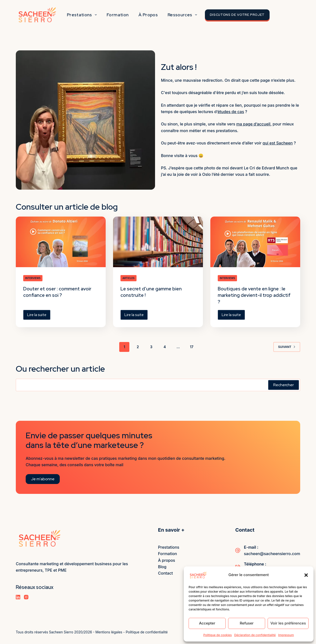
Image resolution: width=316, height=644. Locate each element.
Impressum (286, 635)
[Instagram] (26, 597)
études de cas (231, 112)
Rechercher (284, 385)
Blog (162, 566)
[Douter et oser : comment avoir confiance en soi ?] (61, 242)
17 (192, 347)
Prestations (83, 15)
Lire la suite (39, 316)
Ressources (183, 15)
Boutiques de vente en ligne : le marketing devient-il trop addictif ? (253, 295)
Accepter (207, 623)
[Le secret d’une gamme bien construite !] (158, 242)
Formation (118, 15)
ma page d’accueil (253, 124)
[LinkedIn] (18, 597)
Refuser (247, 623)
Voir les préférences (288, 623)
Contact (165, 573)
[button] (306, 575)
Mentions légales (109, 632)
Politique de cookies (218, 635)
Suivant (287, 347)
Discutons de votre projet (237, 15)
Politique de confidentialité (147, 632)
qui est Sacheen (277, 143)
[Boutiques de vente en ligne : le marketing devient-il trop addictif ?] (255, 242)
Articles (128, 278)
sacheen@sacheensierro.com (272, 553)
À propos (148, 15)
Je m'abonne (43, 479)
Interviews (33, 278)
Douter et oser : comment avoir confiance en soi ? (59, 292)
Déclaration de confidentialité (255, 635)
